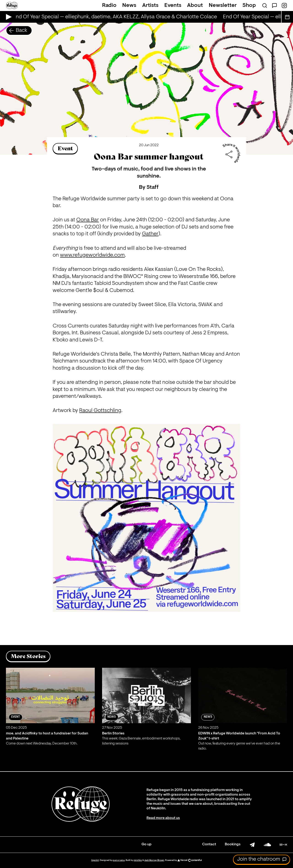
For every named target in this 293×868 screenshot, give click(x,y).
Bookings (233, 844)
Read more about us (163, 818)
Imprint (95, 860)
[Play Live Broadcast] (8, 17)
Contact (209, 844)
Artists (150, 5)
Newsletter (223, 5)
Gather (150, 234)
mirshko (138, 860)
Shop (249, 5)
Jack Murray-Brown (154, 860)
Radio (109, 5)
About (195, 5)
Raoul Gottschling (100, 411)
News (129, 5)
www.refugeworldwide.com (92, 255)
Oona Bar (88, 220)
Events (173, 5)
